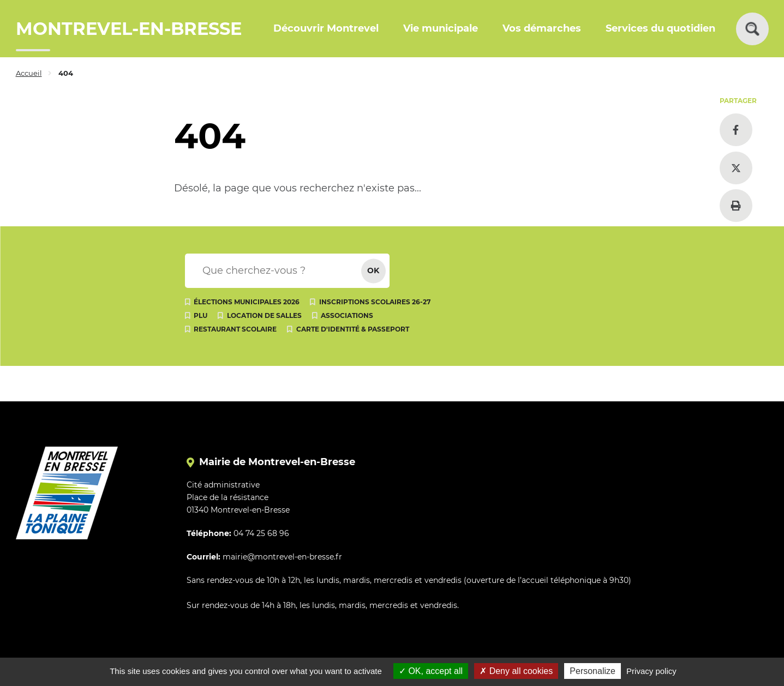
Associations (347, 315)
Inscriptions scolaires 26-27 (375, 302)
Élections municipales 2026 (247, 302)
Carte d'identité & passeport (353, 329)
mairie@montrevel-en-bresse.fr (282, 557)
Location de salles (264, 315)
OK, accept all (431, 671)
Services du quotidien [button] (660, 28)
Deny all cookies (516, 671)
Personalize (593, 671)
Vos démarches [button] (542, 28)
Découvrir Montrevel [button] (326, 28)
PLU (201, 315)
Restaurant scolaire (235, 329)
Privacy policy (651, 671)
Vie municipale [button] (441, 28)
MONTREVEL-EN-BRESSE (129, 29)
